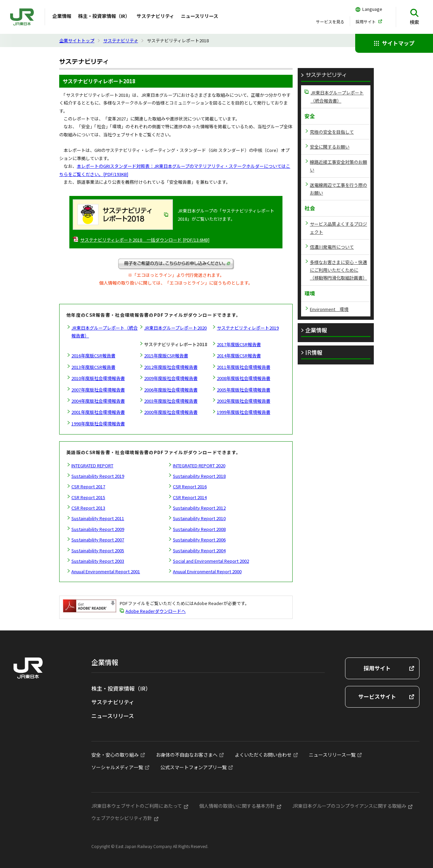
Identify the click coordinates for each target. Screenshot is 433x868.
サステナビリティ (155, 16)
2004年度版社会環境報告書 (98, 401)
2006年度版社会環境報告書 (171, 390)
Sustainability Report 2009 (98, 529)
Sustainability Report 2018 (199, 476)
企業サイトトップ (77, 40)
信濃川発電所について (332, 247)
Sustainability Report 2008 (199, 529)
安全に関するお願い (330, 147)
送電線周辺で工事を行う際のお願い (338, 189)
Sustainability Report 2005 (98, 550)
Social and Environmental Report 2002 (211, 561)
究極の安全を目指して (332, 132)
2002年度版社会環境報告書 (244, 401)
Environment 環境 (329, 309)
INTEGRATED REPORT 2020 (199, 465)
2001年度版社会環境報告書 (98, 412)
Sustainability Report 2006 (199, 540)
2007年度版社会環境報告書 (98, 390)
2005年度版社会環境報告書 (244, 390)
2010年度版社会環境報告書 (98, 378)
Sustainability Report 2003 (98, 561)
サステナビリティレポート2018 (176, 344)
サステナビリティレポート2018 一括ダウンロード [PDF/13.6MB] (145, 240)
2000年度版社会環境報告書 (171, 412)
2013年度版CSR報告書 (93, 367)
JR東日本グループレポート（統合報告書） (105, 332)
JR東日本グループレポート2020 (175, 328)
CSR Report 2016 (190, 486)
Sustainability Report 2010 (199, 518)
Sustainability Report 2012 (199, 508)
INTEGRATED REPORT (92, 465)
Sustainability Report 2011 (98, 518)
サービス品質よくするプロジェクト (338, 228)
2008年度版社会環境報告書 (244, 378)
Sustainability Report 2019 (98, 476)
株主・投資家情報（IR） (104, 16)
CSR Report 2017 (88, 486)
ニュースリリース (200, 16)
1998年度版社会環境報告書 (98, 424)
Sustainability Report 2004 (199, 550)
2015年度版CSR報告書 (166, 355)
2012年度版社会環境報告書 (171, 367)
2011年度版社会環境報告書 (244, 367)
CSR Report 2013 (88, 508)
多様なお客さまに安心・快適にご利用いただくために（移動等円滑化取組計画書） (338, 270)
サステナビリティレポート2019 (248, 328)
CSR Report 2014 (190, 497)
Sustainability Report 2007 (98, 540)
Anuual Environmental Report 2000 (207, 571)
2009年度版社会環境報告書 (171, 378)
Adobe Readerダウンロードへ (156, 611)
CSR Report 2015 (88, 497)
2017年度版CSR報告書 (239, 344)
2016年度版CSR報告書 (93, 355)
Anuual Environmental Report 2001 (106, 571)
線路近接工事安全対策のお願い (338, 166)
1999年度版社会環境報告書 (244, 412)
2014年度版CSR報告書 (239, 355)
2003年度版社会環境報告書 (171, 401)
